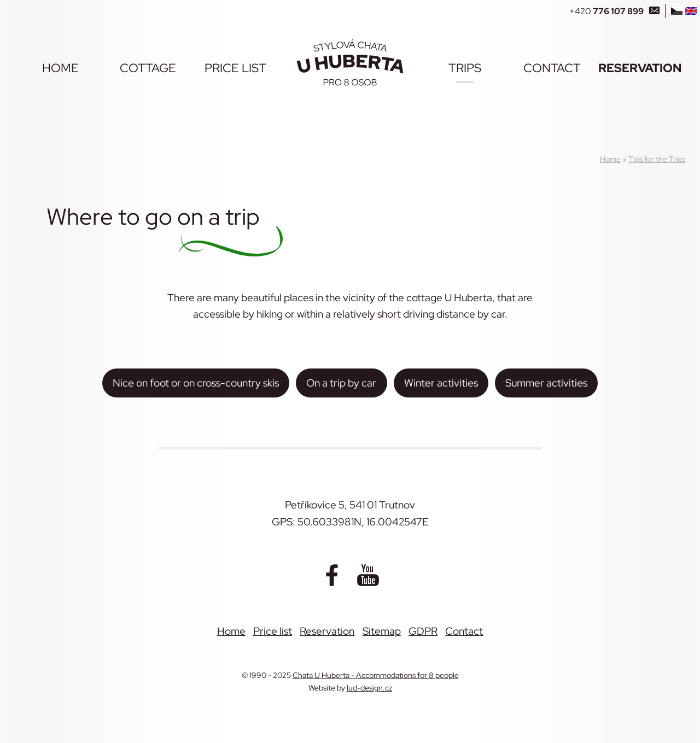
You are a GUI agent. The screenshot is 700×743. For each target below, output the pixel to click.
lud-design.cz (369, 688)
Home (60, 68)
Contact (552, 68)
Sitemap (382, 631)
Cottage (148, 68)
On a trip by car (341, 383)
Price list (235, 68)
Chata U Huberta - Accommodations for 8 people (376, 675)
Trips (465, 68)
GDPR (423, 631)
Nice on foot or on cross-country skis (196, 383)
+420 (606, 11)
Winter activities (441, 383)
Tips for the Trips (657, 159)
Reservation (640, 68)
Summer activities (546, 383)
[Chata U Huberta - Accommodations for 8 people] (350, 63)
